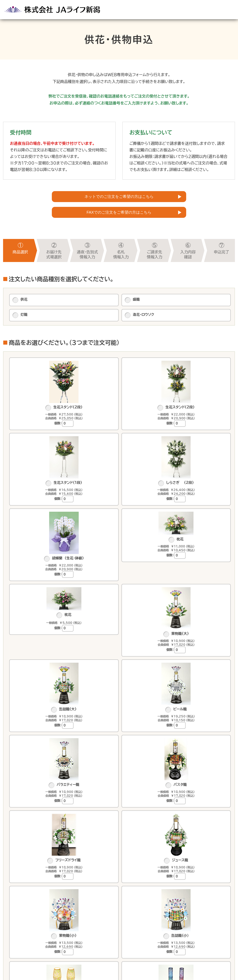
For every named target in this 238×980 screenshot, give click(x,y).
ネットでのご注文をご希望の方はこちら (119, 199)
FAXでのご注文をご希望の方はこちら (119, 219)
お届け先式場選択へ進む (119, 916)
